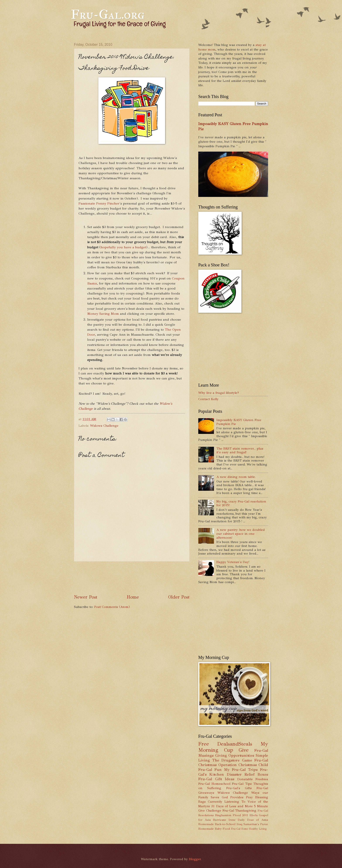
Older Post (179, 597)
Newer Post (86, 597)
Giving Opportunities (235, 755)
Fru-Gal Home (239, 829)
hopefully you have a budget (123, 247)
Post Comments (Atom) (112, 607)
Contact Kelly (208, 399)
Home (133, 597)
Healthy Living (258, 829)
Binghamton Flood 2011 (232, 815)
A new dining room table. (236, 477)
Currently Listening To (227, 802)
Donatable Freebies (253, 779)
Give (244, 750)
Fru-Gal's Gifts (239, 788)
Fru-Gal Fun (210, 770)
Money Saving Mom (103, 314)
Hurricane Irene (224, 820)
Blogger (195, 859)
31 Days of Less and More (232, 806)
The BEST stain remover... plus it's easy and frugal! (240, 450)
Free (204, 744)
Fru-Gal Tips (242, 784)
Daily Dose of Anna (253, 820)
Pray (249, 797)
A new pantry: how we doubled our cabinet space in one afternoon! (241, 534)
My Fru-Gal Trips (241, 770)
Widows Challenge (104, 426)
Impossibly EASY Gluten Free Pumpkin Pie (239, 422)
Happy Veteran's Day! (233, 562)
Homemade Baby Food (214, 829)
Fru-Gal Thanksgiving (239, 810)
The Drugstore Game (232, 760)
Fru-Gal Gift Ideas (216, 779)
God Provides (233, 797)
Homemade (206, 824)
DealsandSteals (235, 744)
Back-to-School (225, 824)
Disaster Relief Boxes (248, 774)
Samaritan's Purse (256, 824)
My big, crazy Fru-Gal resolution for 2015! (241, 503)
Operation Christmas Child (243, 765)
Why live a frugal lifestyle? (219, 393)
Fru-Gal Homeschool (214, 784)
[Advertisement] (153, 578)
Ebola (254, 815)
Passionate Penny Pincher (99, 203)
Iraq (239, 824)
